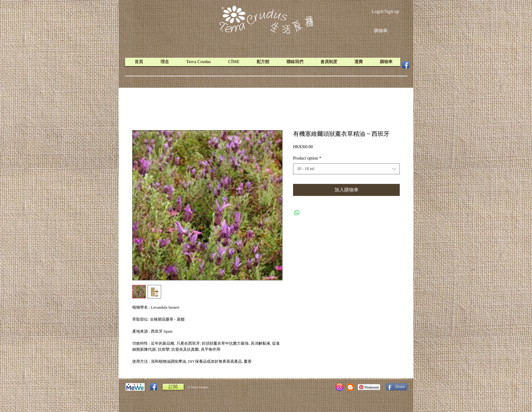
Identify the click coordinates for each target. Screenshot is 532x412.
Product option (307, 158)
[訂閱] (173, 387)
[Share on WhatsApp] (297, 213)
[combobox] (346, 169)
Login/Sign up (385, 11)
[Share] (397, 387)
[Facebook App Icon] (406, 65)
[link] (386, 31)
